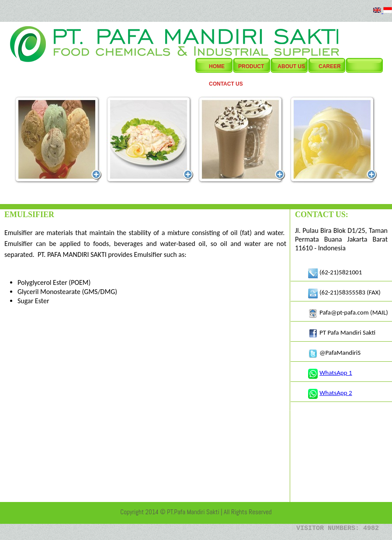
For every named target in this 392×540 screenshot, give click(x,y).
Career (330, 66)
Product (251, 66)
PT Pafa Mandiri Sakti (347, 332)
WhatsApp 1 (336, 373)
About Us (291, 66)
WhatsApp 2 (336, 393)
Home (217, 66)
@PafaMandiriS (340, 353)
